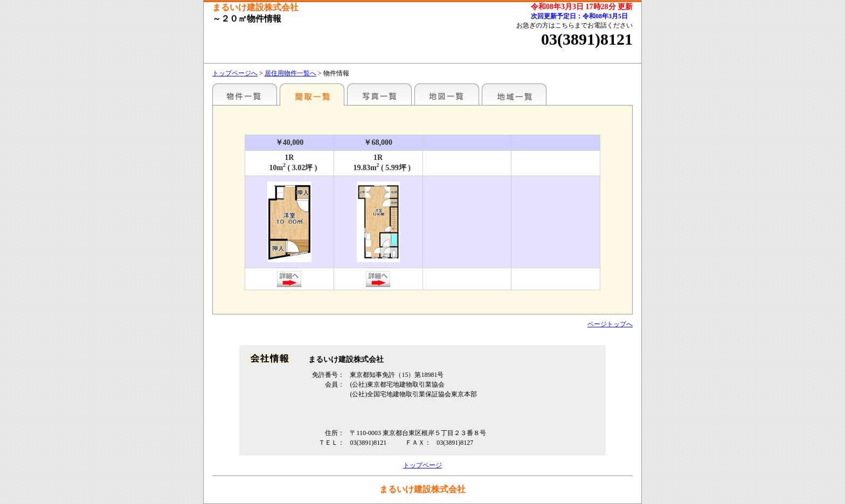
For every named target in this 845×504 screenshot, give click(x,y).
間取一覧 (312, 94)
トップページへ (235, 73)
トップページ (422, 465)
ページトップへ (610, 324)
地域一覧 (514, 94)
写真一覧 (379, 94)
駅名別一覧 (245, 94)
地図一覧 (447, 94)
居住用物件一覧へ (290, 73)
